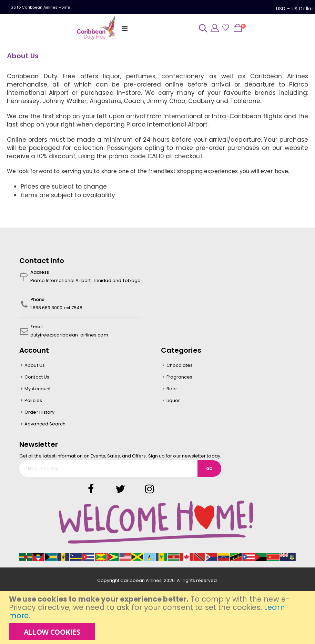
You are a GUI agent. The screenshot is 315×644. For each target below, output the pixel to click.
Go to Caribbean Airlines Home (40, 7)
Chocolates (180, 366)
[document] (158, 617)
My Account (38, 390)
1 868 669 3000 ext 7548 (57, 309)
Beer (172, 390)
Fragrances (180, 378)
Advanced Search (45, 425)
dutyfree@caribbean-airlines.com (69, 336)
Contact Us (37, 378)
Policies (33, 401)
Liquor (173, 401)
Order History (39, 413)
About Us (35, 366)
